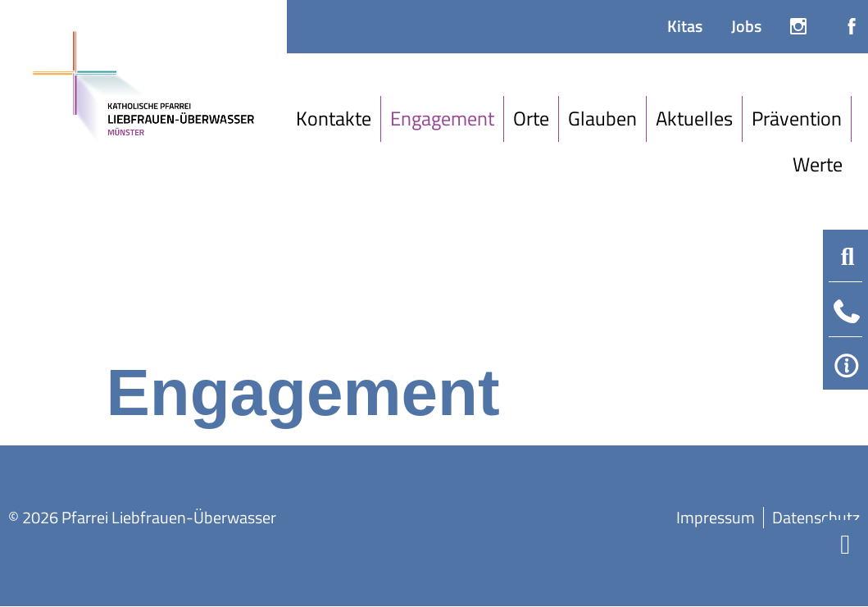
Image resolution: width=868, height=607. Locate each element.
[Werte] (818, 165)
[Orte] (532, 119)
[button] (848, 257)
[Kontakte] (334, 119)
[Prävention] (797, 119)
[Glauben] (603, 119)
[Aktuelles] (695, 119)
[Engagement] (443, 119)
